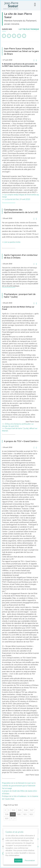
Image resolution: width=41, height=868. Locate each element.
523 (7, 819)
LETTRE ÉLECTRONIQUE (29, 29)
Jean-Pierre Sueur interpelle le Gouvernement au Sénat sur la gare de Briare (21, 51)
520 (19, 814)
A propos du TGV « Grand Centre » (21, 441)
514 (14, 810)
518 (7, 814)
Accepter (18, 860)
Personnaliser (30, 860)
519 (13, 814)
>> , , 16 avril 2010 (18, 425)
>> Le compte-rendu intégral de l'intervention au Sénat (20, 196)
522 (31, 814)
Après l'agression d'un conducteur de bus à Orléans (21, 256)
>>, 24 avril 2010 (16, 199)
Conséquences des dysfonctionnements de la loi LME (21, 211)
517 (32, 810)
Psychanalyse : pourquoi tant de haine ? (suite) (20, 296)
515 (20, 810)
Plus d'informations (12, 855)
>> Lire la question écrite (11, 242)
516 (26, 810)
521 (25, 814)
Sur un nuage (7, 788)
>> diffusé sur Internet (20, 430)
